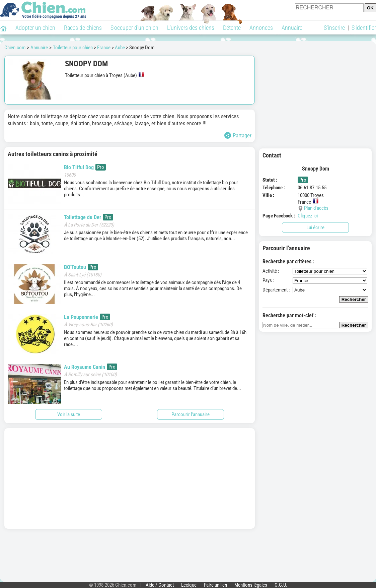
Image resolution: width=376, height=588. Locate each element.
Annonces (261, 28)
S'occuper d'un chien (134, 28)
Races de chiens (83, 28)
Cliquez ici (308, 216)
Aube (120, 48)
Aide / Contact (160, 585)
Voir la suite (69, 414)
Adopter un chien (35, 28)
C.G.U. (281, 585)
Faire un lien (215, 585)
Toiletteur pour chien (73, 48)
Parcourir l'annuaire (191, 414)
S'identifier (364, 28)
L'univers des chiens (191, 28)
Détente (232, 28)
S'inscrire (334, 28)
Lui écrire (315, 227)
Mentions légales (251, 585)
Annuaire (292, 28)
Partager (238, 135)
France (104, 48)
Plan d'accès (316, 208)
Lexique (189, 585)
